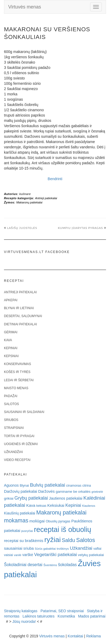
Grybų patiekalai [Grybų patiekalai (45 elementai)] (31, 498)
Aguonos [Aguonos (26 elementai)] (11, 485)
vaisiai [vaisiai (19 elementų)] (8, 555)
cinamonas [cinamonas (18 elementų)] (74, 486)
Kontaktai (75, 636)
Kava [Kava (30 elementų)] (31, 505)
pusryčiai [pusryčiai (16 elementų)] (27, 531)
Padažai (11, 396)
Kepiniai (11, 348)
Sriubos (11, 420)
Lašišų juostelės (22, 228)
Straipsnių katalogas (21, 611)
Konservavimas (17, 364)
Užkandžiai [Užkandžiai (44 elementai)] (81, 548)
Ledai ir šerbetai (19, 380)
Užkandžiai (13, 452)
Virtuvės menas (25, 7)
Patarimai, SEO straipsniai (62, 611)
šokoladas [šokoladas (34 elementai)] (67, 565)
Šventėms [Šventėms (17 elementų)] (50, 565)
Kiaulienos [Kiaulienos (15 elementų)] (89, 506)
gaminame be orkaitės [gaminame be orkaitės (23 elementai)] (73, 492)
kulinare (25, 194)
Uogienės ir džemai (21, 444)
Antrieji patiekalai (46, 198)
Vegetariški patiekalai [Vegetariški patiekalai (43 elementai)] (56, 554)
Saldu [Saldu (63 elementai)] (68, 540)
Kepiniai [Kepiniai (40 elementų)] (73, 505)
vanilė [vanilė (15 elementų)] (18, 555)
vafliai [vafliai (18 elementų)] (97, 549)
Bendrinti (55, 179)
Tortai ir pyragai (19, 436)
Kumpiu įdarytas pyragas (80, 228)
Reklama (93, 636)
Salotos (11, 404)
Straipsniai (14, 428)
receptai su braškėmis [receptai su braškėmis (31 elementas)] (24, 541)
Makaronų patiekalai (29, 202)
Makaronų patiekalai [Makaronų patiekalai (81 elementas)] (61, 512)
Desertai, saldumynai (23, 316)
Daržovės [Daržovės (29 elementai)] (47, 491)
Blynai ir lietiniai (19, 308)
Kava (8, 340)
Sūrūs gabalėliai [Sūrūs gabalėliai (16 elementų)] (45, 549)
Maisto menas (16, 388)
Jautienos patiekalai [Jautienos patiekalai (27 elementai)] (66, 498)
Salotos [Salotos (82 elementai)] (85, 540)
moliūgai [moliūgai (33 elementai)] (37, 521)
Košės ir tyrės (17, 372)
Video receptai (17, 460)
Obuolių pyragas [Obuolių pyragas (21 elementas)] (58, 521)
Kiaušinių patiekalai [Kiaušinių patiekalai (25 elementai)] (20, 513)
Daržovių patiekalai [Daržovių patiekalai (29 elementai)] (21, 491)
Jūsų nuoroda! (24, 621)
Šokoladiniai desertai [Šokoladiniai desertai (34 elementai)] (23, 565)
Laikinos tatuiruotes (39, 616)
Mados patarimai (92, 616)
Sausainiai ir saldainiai (24, 412)
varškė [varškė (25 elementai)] (28, 555)
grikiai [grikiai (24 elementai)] (9, 498)
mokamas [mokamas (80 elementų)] (16, 520)
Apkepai (11, 300)
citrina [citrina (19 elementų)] (87, 486)
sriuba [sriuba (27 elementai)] (28, 548)
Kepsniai (11, 356)
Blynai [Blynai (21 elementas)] (24, 485)
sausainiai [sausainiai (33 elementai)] (13, 548)
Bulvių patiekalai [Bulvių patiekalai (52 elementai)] (48, 485)
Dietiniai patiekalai (20, 324)
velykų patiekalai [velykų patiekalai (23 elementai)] (91, 555)
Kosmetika (66, 616)
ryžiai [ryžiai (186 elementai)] (52, 540)
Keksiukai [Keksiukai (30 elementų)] (56, 505)
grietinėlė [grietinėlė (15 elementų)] (97, 492)
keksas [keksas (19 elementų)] (41, 506)
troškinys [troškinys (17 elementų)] (63, 549)
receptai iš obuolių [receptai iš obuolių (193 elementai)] (63, 530)
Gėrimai (11, 332)
